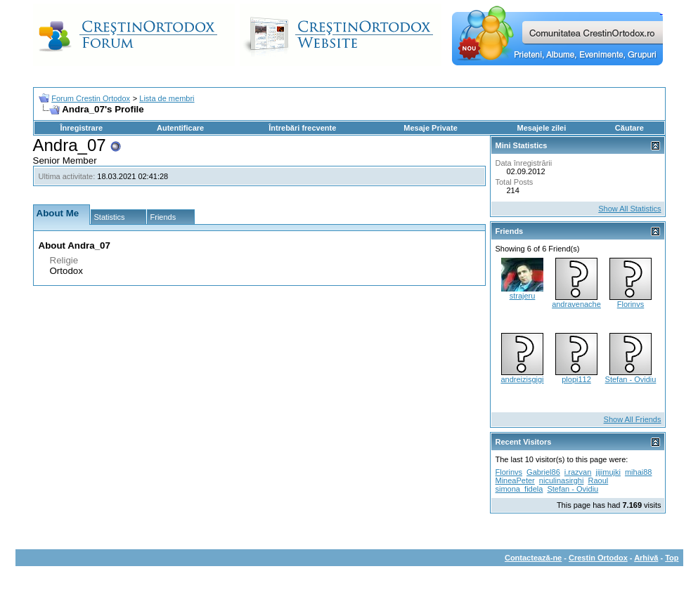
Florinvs (631, 304)
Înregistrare (82, 128)
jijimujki (608, 472)
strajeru (523, 296)
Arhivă (646, 558)
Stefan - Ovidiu (631, 379)
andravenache (576, 304)
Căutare (629, 128)
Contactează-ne (533, 558)
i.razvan (578, 472)
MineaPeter (515, 480)
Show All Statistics (629, 209)
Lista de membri (167, 98)
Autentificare (180, 128)
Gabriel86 (543, 472)
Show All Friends (633, 419)
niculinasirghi (562, 480)
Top (672, 558)
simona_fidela (519, 489)
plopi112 (576, 379)
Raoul (598, 480)
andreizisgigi (522, 379)
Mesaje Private (430, 128)
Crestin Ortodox (598, 558)
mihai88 (639, 472)
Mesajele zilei (542, 128)
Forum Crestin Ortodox (91, 98)
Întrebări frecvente (302, 128)
